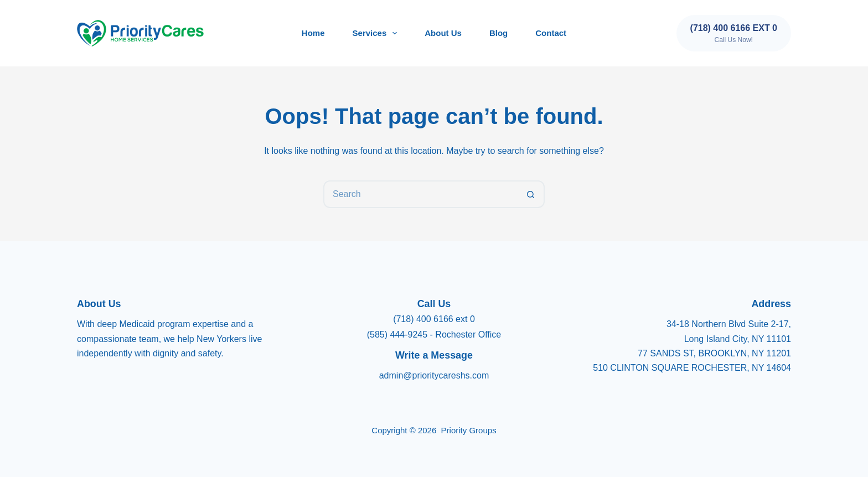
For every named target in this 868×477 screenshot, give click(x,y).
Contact (551, 33)
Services (377, 33)
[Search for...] (420, 194)
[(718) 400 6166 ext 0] (734, 33)
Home (313, 33)
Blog (498, 33)
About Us (443, 33)
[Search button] (531, 194)
